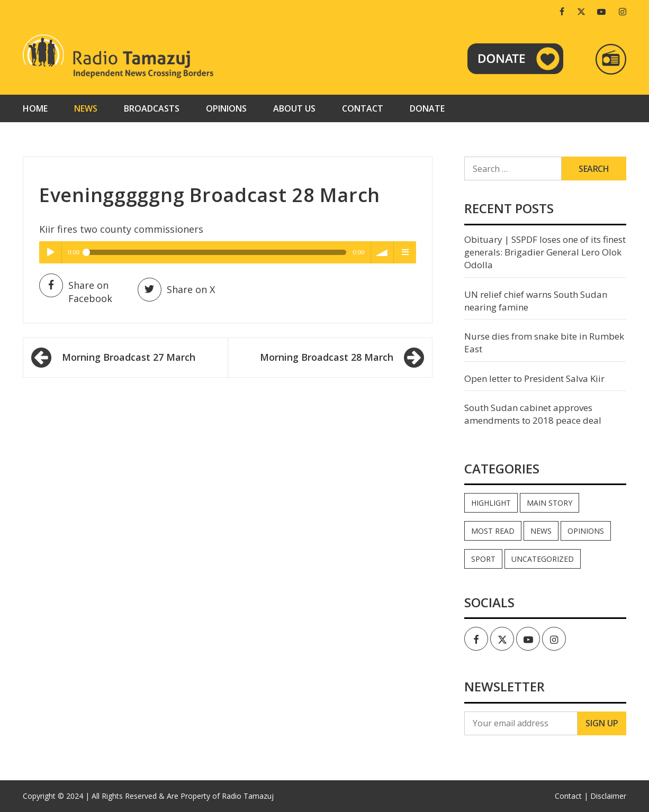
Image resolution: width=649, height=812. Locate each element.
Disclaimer (608, 796)
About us (294, 108)
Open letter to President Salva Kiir (534, 378)
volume (382, 252)
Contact (363, 108)
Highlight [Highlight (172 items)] (491, 503)
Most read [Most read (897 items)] (493, 531)
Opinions (226, 108)
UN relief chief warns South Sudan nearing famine (536, 301)
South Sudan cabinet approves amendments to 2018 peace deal (533, 414)
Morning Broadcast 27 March (129, 357)
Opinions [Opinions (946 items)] (586, 531)
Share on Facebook (76, 291)
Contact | (571, 796)
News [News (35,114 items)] (541, 531)
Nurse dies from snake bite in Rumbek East (544, 343)
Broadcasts (152, 108)
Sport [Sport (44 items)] (483, 559)
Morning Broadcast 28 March (327, 357)
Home (35, 108)
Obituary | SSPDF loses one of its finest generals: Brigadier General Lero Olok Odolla (545, 252)
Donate (427, 108)
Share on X (176, 290)
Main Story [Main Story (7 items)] (549, 503)
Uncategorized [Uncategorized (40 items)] (543, 559)
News (86, 108)
